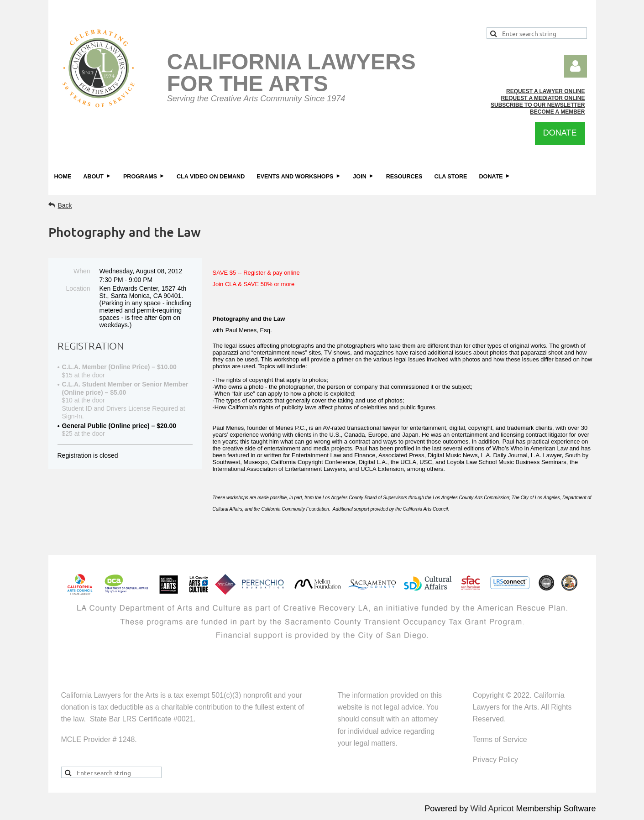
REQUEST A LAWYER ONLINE (545, 91)
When (82, 271)
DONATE (560, 133)
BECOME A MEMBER (557, 112)
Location (78, 288)
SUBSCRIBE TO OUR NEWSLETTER (538, 105)
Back (65, 205)
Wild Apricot (492, 809)
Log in (576, 66)
